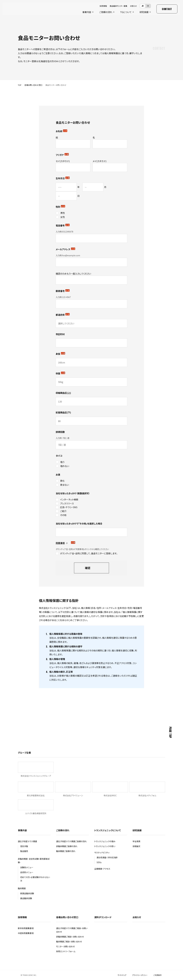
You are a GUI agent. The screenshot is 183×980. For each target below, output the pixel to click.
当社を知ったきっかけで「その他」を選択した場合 (79, 524)
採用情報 (103, 6)
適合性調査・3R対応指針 (107, 857)
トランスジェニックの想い (105, 846)
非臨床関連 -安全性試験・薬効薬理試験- (34, 861)
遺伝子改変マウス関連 (27, 841)
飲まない (65, 485)
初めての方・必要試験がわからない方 (35, 879)
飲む (63, 481)
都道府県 (63, 315)
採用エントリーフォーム (66, 951)
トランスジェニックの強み (105, 841)
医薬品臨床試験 (27, 893)
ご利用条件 (158, 975)
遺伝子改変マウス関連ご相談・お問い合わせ (72, 930)
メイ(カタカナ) (100, 161)
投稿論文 (136, 846)
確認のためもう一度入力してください (73, 274)
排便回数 (60, 432)
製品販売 (24, 851)
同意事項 (62, 543)
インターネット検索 (69, 499)
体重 (60, 373)
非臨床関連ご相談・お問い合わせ (70, 937)
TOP (20, 85)
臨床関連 (22, 888)
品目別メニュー (27, 872)
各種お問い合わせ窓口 (33, 85)
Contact (167, 9)
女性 (63, 217)
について (126, 12)
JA (143, 6)
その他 (63, 515)
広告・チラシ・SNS (69, 507)
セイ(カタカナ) (63, 161)
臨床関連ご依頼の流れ (66, 851)
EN (148, 6)
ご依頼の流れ (106, 12)
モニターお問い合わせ (65, 946)
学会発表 (136, 841)
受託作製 (24, 846)
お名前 (61, 131)
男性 (63, 213)
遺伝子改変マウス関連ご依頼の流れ (71, 841)
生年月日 (63, 178)
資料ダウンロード (103, 917)
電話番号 (63, 225)
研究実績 (144, 12)
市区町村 (60, 334)
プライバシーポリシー (140, 975)
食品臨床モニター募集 (118, 6)
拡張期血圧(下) (63, 412)
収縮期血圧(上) (63, 393)
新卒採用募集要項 (26, 928)
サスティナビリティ (102, 853)
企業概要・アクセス (102, 869)
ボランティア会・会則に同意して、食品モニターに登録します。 (89, 553)
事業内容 (87, 12)
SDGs (99, 862)
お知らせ (133, 6)
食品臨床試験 (26, 898)
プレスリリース (67, 503)
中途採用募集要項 (26, 933)
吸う (62, 462)
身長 (60, 354)
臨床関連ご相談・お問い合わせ (69, 942)
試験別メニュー (27, 867)
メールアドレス (65, 249)
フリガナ (62, 155)
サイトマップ (122, 975)
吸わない (65, 466)
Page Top (170, 732)
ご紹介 (63, 511)
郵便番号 (63, 291)
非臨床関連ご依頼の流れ (67, 846)
